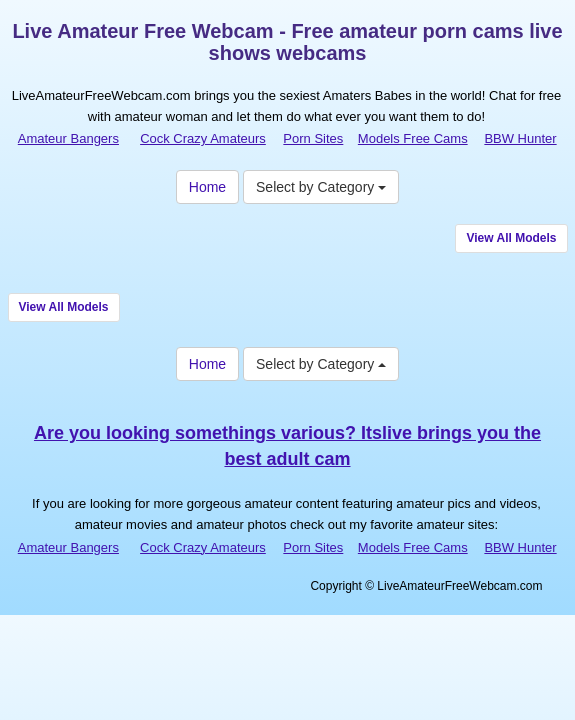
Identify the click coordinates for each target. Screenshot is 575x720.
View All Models (511, 238)
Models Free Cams (413, 138)
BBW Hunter (520, 138)
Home (207, 187)
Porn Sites (313, 138)
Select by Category (321, 187)
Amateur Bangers (68, 138)
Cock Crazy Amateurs (203, 138)
